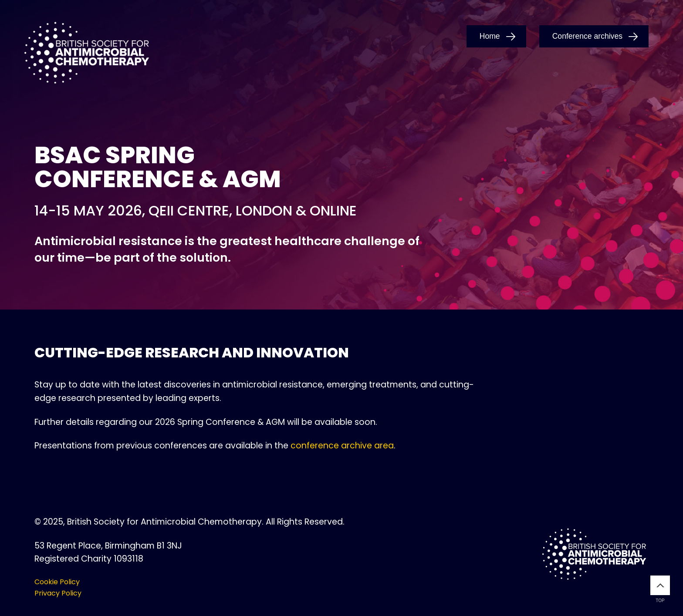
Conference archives (587, 36)
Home (490, 36)
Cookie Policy (57, 582)
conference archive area (342, 446)
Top (660, 589)
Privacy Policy (58, 593)
